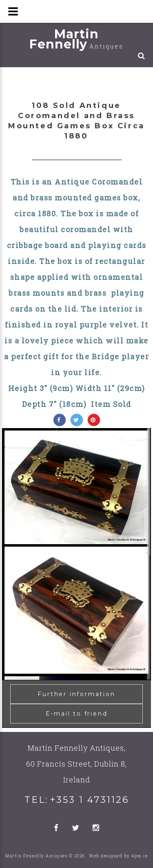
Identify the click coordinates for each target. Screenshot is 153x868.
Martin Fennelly (76, 39)
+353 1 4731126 (89, 800)
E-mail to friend (77, 714)
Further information (76, 694)
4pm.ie (140, 856)
